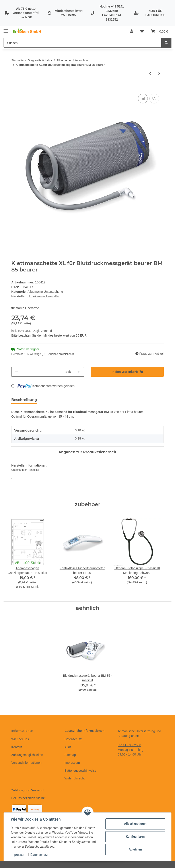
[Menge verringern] (16, 372)
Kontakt (17, 747)
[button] (132, 31)
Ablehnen (135, 849)
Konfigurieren (135, 837)
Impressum (72, 763)
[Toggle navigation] (6, 29)
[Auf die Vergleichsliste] (143, 99)
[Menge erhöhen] (79, 372)
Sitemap (70, 755)
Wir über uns (20, 739)
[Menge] (42, 372)
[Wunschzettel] (142, 31)
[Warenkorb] (159, 31)
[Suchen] (83, 43)
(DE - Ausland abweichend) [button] (58, 354)
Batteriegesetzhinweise (80, 771)
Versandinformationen (26, 763)
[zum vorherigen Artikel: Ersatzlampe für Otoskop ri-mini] (150, 73)
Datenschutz (73, 739)
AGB (68, 747)
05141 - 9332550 (129, 745)
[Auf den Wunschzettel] (154, 99)
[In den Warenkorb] (15, 88)
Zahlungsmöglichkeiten (27, 755)
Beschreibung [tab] (24, 400)
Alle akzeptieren (135, 824)
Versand (46, 331)
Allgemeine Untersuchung (45, 292)
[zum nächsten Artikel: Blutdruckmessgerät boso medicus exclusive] (159, 73)
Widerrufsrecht (75, 778)
